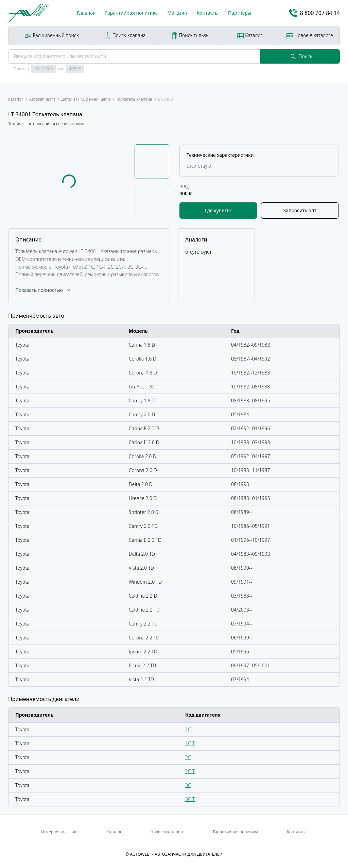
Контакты (208, 13)
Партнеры (240, 13)
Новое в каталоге (310, 36)
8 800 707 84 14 (314, 13)
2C (188, 757)
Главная (86, 13)
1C (188, 729)
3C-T (190, 799)
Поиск (301, 56)
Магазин (177, 13)
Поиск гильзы (190, 36)
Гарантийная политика (131, 13)
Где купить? (218, 210)
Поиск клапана (125, 36)
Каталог (250, 36)
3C (188, 785)
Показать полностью (43, 290)
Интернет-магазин (59, 832)
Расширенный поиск (52, 36)
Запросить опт (300, 210)
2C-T (190, 771)
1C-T (190, 743)
